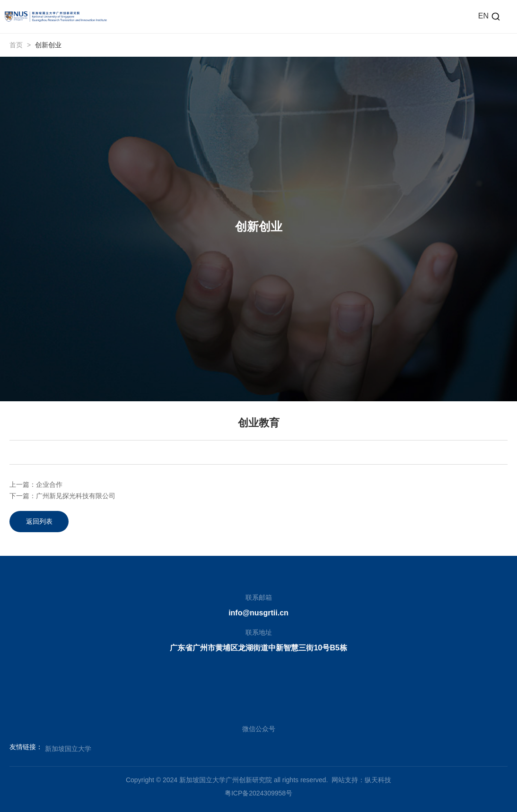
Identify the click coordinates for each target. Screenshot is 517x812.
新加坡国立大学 (68, 749)
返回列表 (39, 521)
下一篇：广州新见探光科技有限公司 (62, 496)
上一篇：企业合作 (36, 484)
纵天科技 (378, 780)
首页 (16, 45)
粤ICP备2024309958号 (258, 793)
